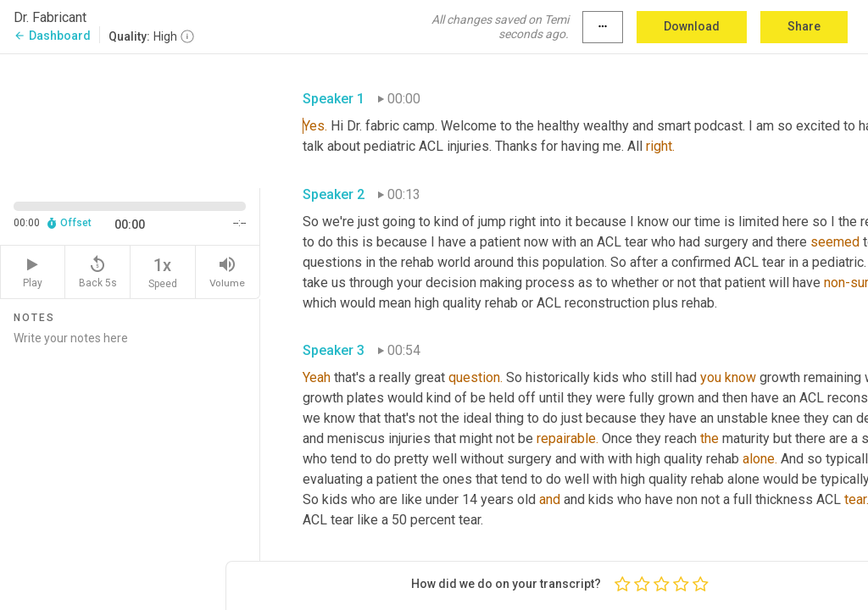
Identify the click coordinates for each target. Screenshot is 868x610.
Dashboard (52, 36)
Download (692, 26)
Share (804, 26)
